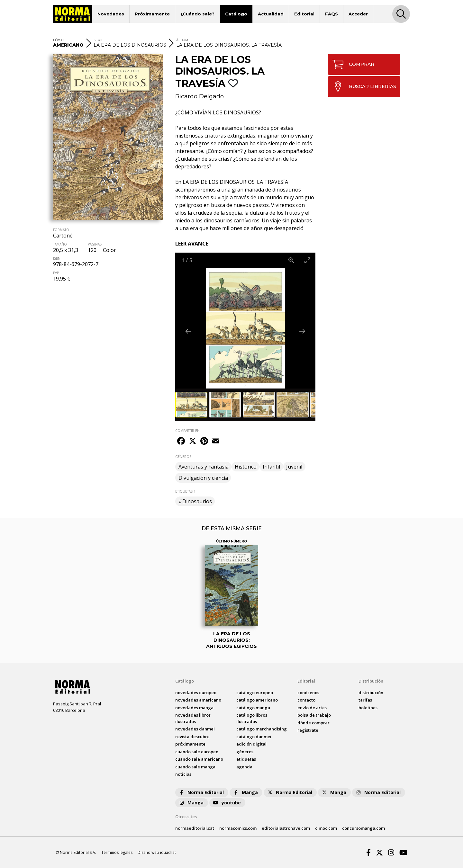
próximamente (190, 744)
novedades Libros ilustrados (193, 718)
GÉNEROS (183, 457)
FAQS (331, 14)
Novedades (111, 14)
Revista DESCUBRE (192, 737)
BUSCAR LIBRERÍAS (362, 86)
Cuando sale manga (195, 767)
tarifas (365, 700)
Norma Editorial (201, 792)
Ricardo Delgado (200, 96)
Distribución (371, 681)
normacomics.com (238, 828)
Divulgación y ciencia (203, 478)
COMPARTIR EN (187, 431)
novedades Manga (194, 708)
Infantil (271, 467)
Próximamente (152, 14)
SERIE (99, 40)
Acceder (358, 14)
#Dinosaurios (195, 501)
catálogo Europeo (255, 693)
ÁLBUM (182, 40)
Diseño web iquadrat (157, 852)
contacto (306, 700)
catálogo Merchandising (262, 729)
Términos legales (117, 852)
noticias (183, 774)
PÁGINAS (95, 244)
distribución (371, 693)
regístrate (308, 730)
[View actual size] (291, 260)
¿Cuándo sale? (197, 14)
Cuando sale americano (199, 759)
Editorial (304, 14)
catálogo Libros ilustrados (252, 718)
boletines (368, 708)
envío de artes (312, 708)
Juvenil (294, 467)
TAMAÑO (60, 244)
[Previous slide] (188, 331)
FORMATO (61, 230)
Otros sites (186, 817)
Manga (245, 792)
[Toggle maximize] (307, 260)
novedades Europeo (196, 693)
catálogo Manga (253, 708)
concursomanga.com (363, 828)
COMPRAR (351, 64)
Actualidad (271, 14)
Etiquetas (246, 759)
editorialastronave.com (286, 828)
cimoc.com (326, 828)
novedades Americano (198, 700)
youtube (227, 803)
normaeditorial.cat (195, 828)
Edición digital (251, 744)
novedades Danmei (195, 729)
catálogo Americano (257, 700)
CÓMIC (58, 40)
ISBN (57, 258)
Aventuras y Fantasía (204, 467)
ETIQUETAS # (185, 491)
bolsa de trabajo (314, 715)
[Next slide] (302, 331)
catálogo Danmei (254, 737)
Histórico (246, 467)
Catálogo (236, 14)
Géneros (245, 752)
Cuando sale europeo (197, 752)
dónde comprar (313, 723)
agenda (244, 767)
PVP (56, 273)
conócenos (308, 693)
